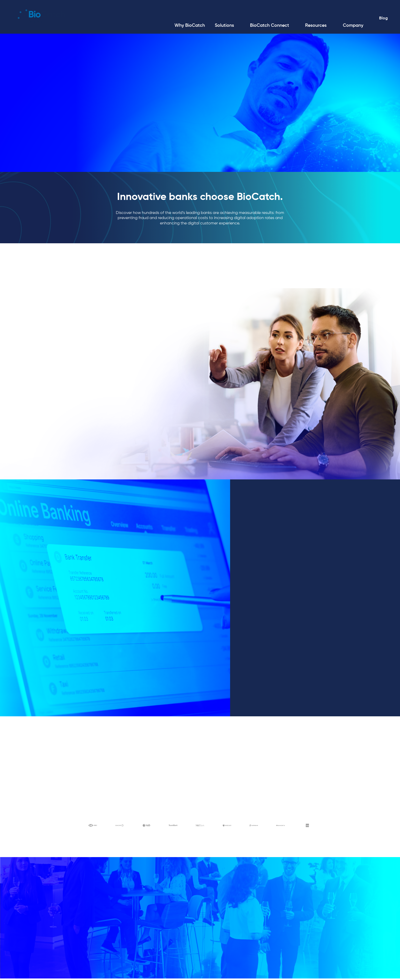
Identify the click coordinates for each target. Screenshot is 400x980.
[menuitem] (189, 26)
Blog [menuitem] (382, 19)
